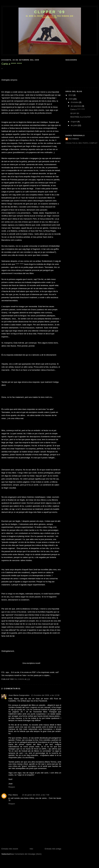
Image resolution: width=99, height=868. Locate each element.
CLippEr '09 (50, 12)
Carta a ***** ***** (77, 109)
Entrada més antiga (53, 849)
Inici (31, 849)
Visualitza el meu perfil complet (82, 143)
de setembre (76, 106)
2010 (71, 95)
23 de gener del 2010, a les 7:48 (36, 795)
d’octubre (75, 102)
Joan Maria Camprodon (19, 695)
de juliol (74, 125)
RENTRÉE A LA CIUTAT (80, 117)
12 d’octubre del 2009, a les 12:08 (45, 695)
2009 (71, 99)
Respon (12, 787)
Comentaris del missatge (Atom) (28, 854)
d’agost (74, 122)
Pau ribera (13, 795)
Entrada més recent (10, 849)
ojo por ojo (75, 113)
